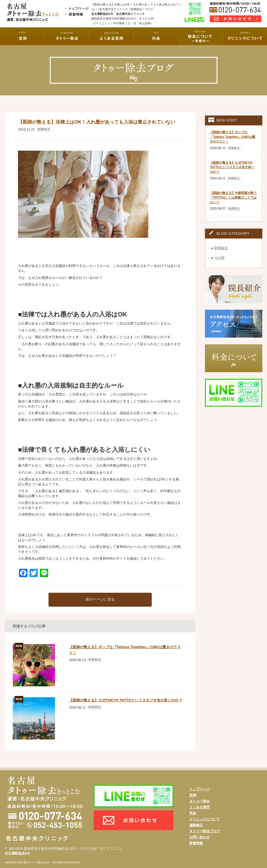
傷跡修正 (196, 825)
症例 (193, 795)
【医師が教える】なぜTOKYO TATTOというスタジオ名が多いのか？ (126, 700)
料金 (193, 813)
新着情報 (196, 843)
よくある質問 (199, 807)
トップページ (199, 789)
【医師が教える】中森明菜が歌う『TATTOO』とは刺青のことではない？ (233, 198)
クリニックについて (205, 819)
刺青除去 (44, 129)
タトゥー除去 (199, 801)
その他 (219, 258)
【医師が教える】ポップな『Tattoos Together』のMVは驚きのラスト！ (232, 137)
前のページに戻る (100, 599)
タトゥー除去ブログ (205, 831)
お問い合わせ (199, 837)
